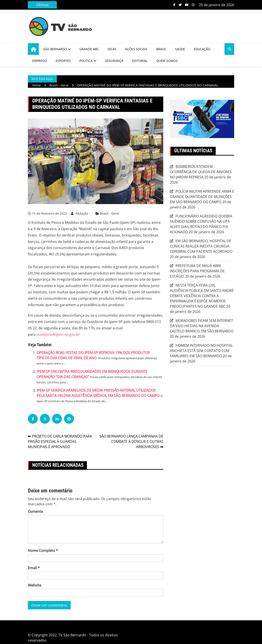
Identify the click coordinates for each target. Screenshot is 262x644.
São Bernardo (55, 49)
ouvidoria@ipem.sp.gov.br (58, 334)
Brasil (161, 49)
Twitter (180, 5)
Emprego (40, 61)
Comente (35, 511)
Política (86, 61)
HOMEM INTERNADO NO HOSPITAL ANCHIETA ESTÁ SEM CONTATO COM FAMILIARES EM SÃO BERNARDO (201, 351)
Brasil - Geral (110, 213)
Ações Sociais (136, 49)
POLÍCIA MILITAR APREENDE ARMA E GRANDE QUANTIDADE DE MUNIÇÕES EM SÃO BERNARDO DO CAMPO (202, 197)
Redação (82, 213)
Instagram (193, 5)
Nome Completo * (43, 551)
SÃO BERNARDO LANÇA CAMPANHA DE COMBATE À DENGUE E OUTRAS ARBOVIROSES (131, 441)
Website (35, 585)
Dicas (112, 49)
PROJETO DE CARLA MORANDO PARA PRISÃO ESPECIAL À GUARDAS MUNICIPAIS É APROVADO (60, 441)
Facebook (174, 5)
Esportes (63, 61)
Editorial (140, 61)
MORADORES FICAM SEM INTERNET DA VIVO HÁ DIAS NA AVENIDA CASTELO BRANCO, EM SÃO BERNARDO (202, 326)
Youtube (187, 5)
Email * (34, 568)
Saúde (180, 49)
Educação (202, 49)
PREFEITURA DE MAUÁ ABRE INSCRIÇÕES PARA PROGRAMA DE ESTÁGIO (197, 271)
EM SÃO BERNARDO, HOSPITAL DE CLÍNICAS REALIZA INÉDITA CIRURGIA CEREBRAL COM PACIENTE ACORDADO (201, 246)
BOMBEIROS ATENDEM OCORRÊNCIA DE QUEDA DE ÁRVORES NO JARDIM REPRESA (201, 172)
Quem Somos (167, 61)
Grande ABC (89, 49)
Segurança (114, 61)
